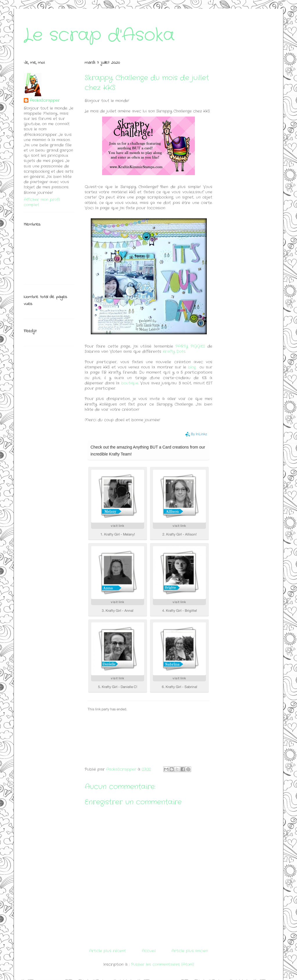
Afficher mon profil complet (42, 202)
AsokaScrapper (45, 101)
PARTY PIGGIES (190, 346)
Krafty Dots (174, 352)
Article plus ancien (190, 951)
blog (193, 367)
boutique (130, 383)
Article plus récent (107, 951)
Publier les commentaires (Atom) (163, 964)
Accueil (149, 951)
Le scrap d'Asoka (99, 35)
